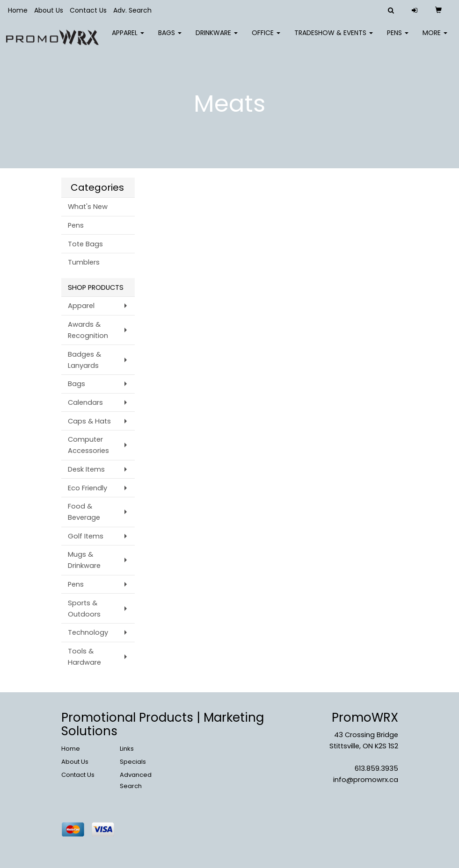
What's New (88, 207)
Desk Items (86, 469)
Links (127, 749)
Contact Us (88, 10)
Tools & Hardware (84, 657)
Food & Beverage (84, 512)
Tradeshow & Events (334, 37)
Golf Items (86, 536)
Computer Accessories (88, 445)
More (435, 37)
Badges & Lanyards (84, 360)
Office (266, 37)
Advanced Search (136, 780)
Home (18, 10)
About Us (49, 10)
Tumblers (84, 262)
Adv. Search (132, 10)
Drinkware (217, 37)
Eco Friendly (87, 488)
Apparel (128, 37)
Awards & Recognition (88, 330)
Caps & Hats (89, 421)
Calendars (85, 402)
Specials (133, 762)
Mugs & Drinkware (84, 560)
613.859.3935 (376, 768)
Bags (170, 37)
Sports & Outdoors (84, 609)
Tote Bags (85, 244)
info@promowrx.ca (366, 780)
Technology (88, 632)
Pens (398, 37)
